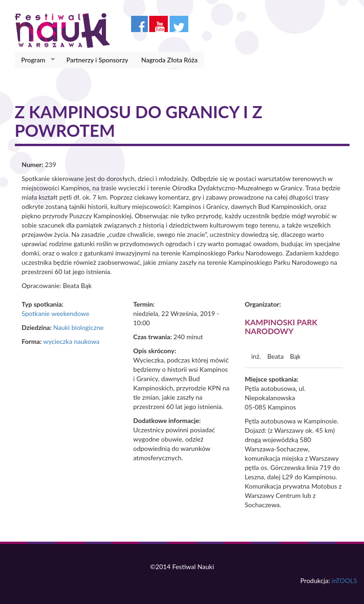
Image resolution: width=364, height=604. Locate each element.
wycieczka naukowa (71, 341)
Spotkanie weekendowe (56, 313)
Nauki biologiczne (78, 327)
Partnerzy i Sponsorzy (97, 60)
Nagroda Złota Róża (169, 60)
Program (35, 60)
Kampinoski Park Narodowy (281, 327)
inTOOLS (344, 581)
